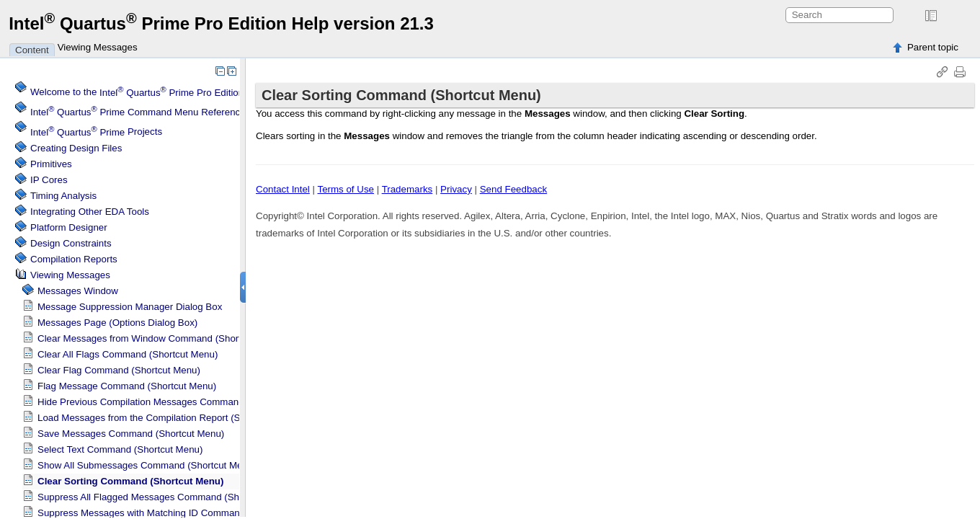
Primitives (51, 164)
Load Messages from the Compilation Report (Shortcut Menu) (169, 418)
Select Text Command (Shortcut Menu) (120, 449)
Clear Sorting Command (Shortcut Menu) (130, 481)
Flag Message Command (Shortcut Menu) (127, 386)
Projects (96, 132)
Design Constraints (71, 243)
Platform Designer (69, 227)
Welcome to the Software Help (169, 93)
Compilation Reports (74, 259)
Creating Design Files (76, 148)
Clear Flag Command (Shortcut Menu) (119, 370)
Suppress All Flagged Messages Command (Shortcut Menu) (165, 497)
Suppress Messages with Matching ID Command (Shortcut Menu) (177, 513)
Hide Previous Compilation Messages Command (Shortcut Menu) (177, 402)
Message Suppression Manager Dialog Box (130, 307)
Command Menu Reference (138, 112)
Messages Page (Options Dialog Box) (117, 323)
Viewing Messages (98, 47)
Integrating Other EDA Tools (90, 212)
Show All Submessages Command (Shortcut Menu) (147, 465)
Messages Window (78, 291)
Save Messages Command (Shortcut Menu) (131, 434)
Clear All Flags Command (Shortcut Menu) (128, 354)
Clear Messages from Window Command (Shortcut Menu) (161, 338)
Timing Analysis (63, 196)
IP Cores (49, 180)
